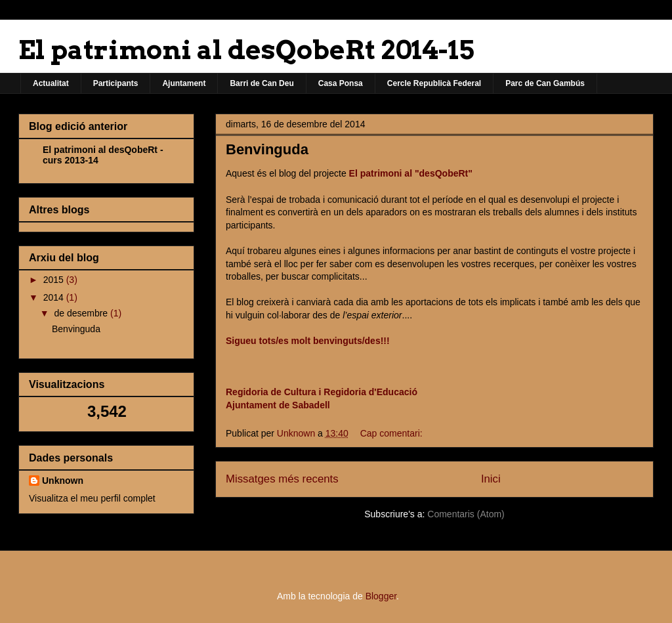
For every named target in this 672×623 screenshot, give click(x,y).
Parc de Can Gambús (545, 83)
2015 (55, 280)
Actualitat (51, 83)
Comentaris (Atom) (466, 514)
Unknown (63, 481)
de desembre (82, 313)
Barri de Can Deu (262, 83)
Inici (491, 479)
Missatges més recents (282, 479)
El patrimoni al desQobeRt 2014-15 (246, 50)
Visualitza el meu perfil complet (92, 498)
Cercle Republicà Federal (434, 83)
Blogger (381, 596)
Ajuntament (184, 83)
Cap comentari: (391, 433)
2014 (55, 297)
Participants (116, 83)
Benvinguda (267, 149)
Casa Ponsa (341, 83)
